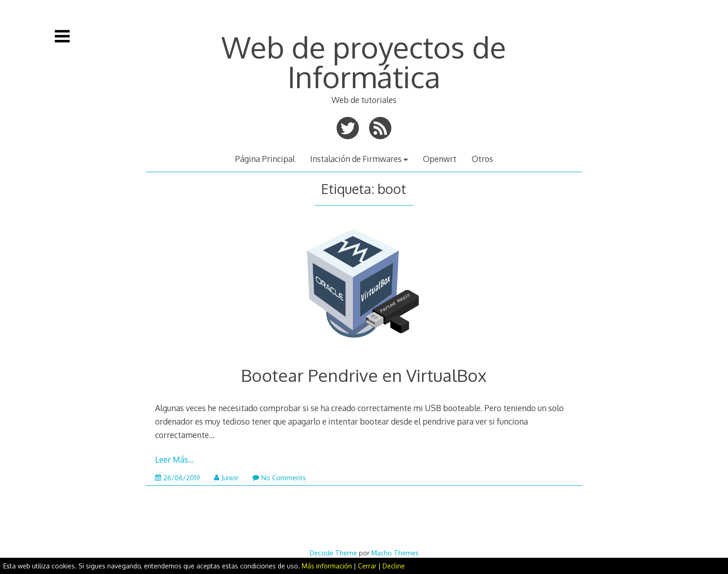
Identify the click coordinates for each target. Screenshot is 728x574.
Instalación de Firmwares (356, 159)
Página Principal (265, 159)
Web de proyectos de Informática (364, 61)
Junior (226, 478)
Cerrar (367, 566)
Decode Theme (333, 553)
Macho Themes (395, 553)
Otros (482, 159)
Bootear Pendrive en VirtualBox (364, 375)
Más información (327, 566)
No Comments (279, 478)
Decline (394, 566)
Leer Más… (174, 459)
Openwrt (440, 159)
